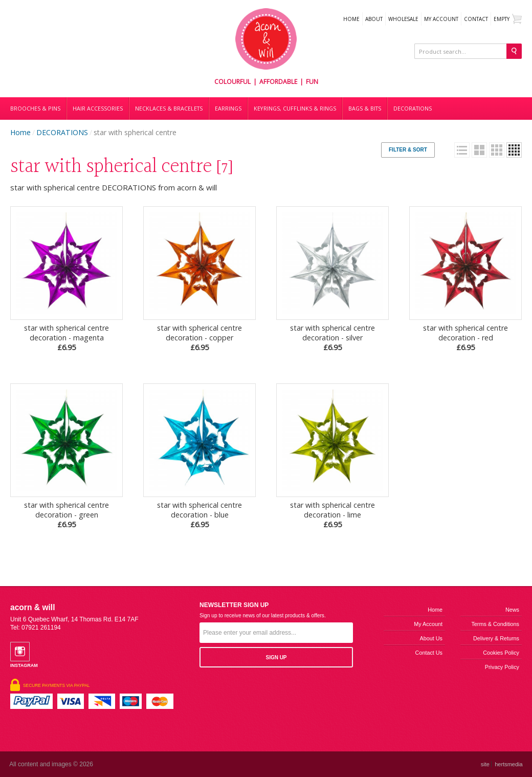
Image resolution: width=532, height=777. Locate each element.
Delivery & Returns (496, 638)
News (512, 610)
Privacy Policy (502, 667)
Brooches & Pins (35, 109)
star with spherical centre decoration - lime (332, 515)
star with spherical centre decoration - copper (199, 338)
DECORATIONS (413, 109)
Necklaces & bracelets (169, 109)
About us (431, 638)
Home (351, 19)
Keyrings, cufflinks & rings (295, 109)
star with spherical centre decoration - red (465, 338)
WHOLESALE (403, 19)
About (374, 19)
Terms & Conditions (495, 624)
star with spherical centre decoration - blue (199, 515)
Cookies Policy (501, 653)
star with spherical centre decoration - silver (332, 338)
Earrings (228, 109)
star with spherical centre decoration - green (66, 515)
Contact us (429, 653)
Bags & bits (365, 109)
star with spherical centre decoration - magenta (66, 338)
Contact (476, 19)
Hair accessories (98, 109)
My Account (441, 19)
